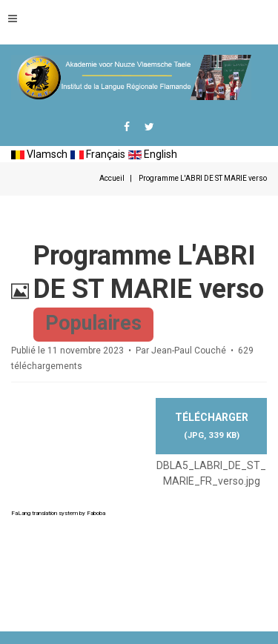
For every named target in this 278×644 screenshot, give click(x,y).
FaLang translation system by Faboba (58, 513)
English (153, 154)
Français (98, 154)
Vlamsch (39, 154)
